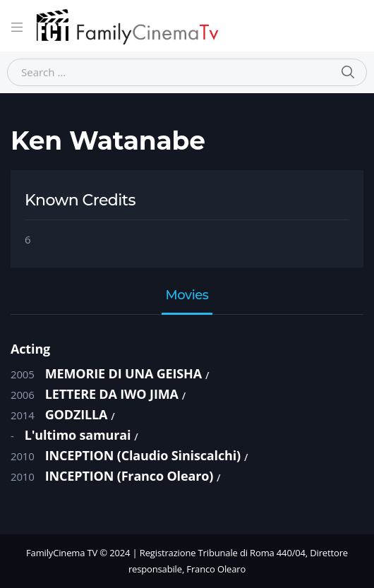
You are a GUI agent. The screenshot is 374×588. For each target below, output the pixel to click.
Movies (187, 296)
